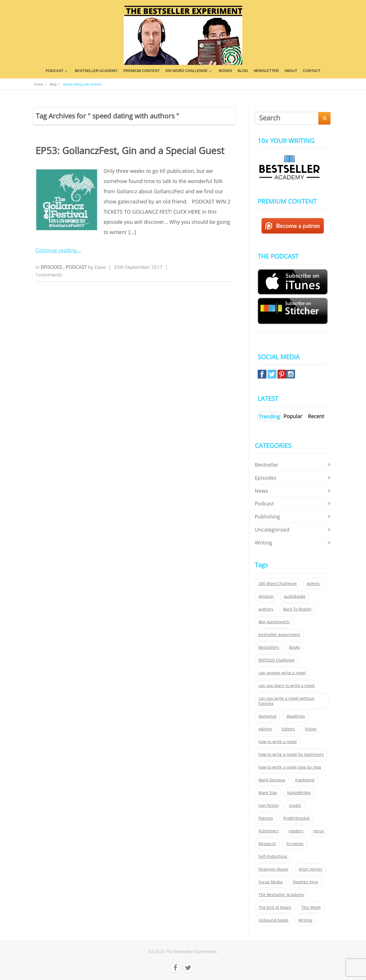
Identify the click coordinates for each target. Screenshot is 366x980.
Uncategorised (272, 530)
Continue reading (56, 250)
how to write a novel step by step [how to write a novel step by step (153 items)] (290, 767)
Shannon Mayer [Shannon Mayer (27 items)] (274, 869)
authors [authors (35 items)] (266, 609)
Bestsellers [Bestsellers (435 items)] (269, 647)
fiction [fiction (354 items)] (311, 729)
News (261, 491)
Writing (263, 543)
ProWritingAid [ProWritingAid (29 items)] (296, 818)
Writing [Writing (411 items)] (305, 920)
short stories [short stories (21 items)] (310, 869)
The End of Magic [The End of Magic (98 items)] (275, 907)
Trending (269, 416)
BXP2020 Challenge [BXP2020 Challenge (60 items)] (277, 660)
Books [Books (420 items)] (295, 647)
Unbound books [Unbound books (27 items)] (274, 920)
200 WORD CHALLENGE (187, 71)
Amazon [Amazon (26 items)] (266, 596)
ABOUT (291, 71)
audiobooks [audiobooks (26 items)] (295, 596)
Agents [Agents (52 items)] (313, 584)
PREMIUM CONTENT (142, 71)
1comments (49, 275)
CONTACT (312, 71)
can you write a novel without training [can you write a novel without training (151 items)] (286, 701)
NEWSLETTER (266, 71)
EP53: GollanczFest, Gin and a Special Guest (130, 151)
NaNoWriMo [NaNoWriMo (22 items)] (299, 793)
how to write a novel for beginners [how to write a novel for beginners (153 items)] (291, 754)
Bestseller (267, 465)
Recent (316, 416)
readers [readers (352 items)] (296, 831)
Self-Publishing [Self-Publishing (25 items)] (273, 856)
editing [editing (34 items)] (265, 729)
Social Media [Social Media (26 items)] (271, 882)
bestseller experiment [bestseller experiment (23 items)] (279, 635)
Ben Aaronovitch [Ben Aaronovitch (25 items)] (274, 622)
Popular (293, 416)
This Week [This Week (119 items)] (311, 907)
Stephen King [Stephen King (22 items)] (305, 882)
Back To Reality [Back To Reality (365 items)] (297, 609)
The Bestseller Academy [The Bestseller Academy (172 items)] (281, 895)
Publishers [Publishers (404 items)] (269, 831)
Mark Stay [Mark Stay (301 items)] (268, 793)
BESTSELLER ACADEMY (96, 71)
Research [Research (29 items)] (267, 844)
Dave (100, 267)
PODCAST (55, 71)
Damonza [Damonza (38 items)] (267, 716)
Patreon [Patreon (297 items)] (266, 818)
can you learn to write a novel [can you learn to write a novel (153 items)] (287, 686)
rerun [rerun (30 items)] (319, 831)
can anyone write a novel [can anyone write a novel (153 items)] (282, 673)
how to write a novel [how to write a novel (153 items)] (278, 742)
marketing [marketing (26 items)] (305, 780)
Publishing (267, 516)
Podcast (77, 267)
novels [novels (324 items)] (295, 805)
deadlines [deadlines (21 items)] (296, 716)
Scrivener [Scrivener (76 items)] (295, 844)
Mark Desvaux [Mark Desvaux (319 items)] (272, 780)
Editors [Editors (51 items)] (288, 729)
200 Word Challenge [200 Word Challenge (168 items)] (278, 584)
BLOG (243, 71)
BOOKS (226, 71)
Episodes (52, 267)
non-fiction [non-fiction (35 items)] (269, 805)
